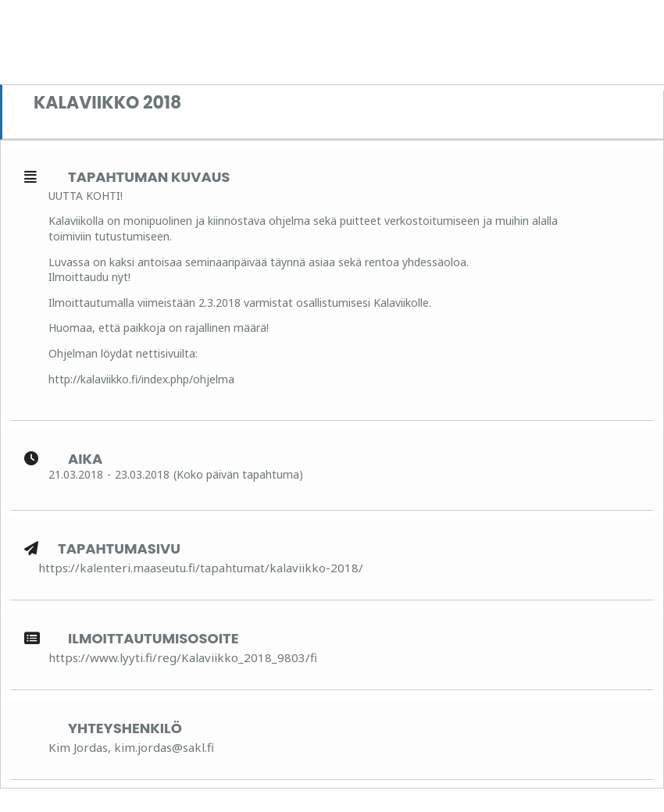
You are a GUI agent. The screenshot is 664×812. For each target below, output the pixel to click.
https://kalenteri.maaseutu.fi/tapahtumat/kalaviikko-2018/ (201, 568)
